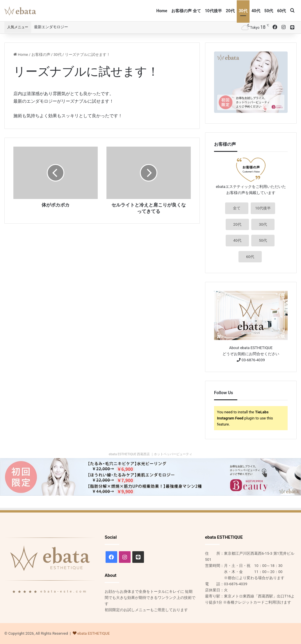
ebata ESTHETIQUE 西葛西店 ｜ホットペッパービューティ (150, 454)
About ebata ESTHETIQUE (251, 348)
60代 (282, 11)
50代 (269, 11)
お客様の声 (41, 55)
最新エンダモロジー (51, 27)
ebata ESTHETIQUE (94, 633)
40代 (256, 11)
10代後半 (213, 11)
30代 (243, 11)
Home (162, 11)
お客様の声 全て (186, 11)
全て (237, 208)
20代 (230, 11)
